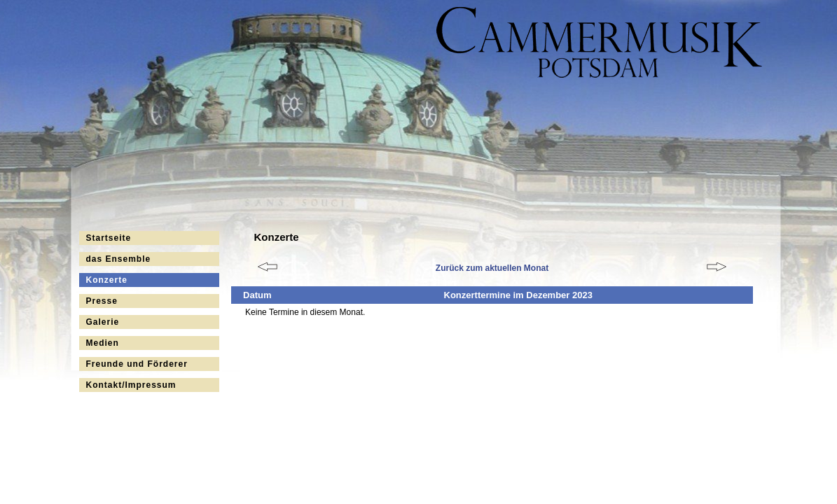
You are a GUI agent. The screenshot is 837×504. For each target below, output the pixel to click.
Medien (103, 343)
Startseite (109, 238)
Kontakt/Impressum (131, 385)
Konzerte (107, 280)
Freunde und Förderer (137, 364)
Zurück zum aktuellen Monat (492, 268)
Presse (102, 301)
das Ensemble (119, 259)
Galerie (103, 322)
